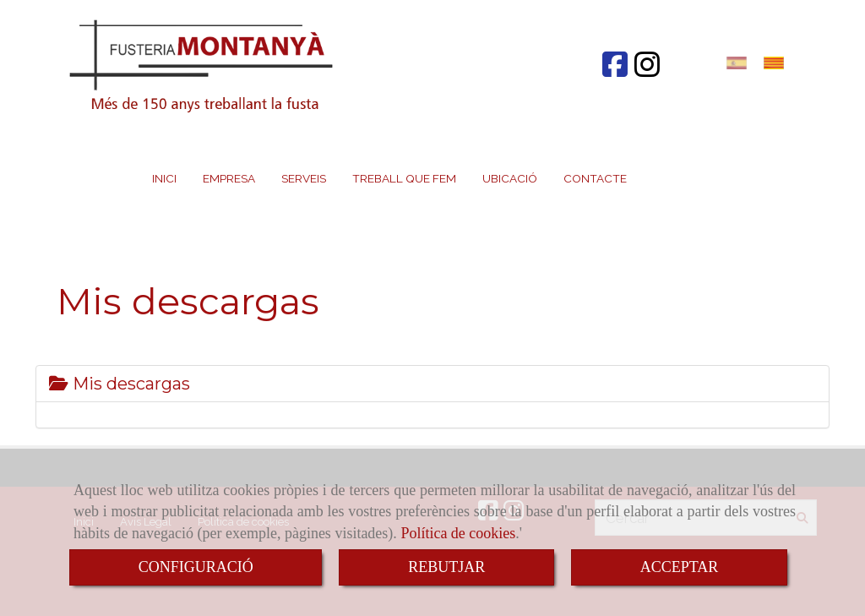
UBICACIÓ (510, 178)
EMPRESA (229, 178)
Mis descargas (120, 384)
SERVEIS (304, 178)
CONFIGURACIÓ (196, 567)
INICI (164, 178)
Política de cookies (458, 533)
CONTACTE (595, 178)
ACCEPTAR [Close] (680, 567)
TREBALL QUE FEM (404, 178)
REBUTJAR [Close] (446, 567)
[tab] (432, 384)
